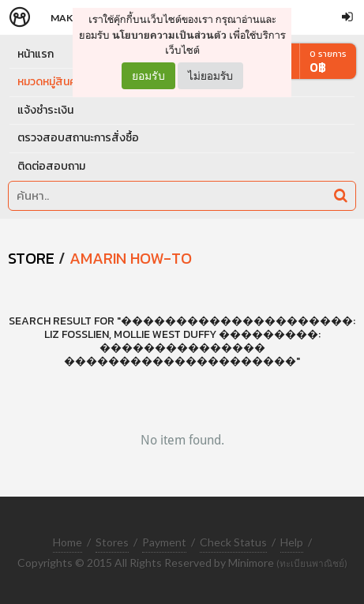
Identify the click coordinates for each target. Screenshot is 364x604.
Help (292, 542)
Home (68, 542)
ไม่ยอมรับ (210, 75)
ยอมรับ (148, 76)
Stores (112, 542)
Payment (164, 542)
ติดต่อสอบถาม (51, 166)
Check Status (233, 542)
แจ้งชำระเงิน (45, 110)
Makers (70, 18)
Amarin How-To (131, 258)
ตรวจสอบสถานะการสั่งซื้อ (78, 138)
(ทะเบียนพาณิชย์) (312, 563)
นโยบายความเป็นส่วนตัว (169, 35)
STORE (31, 258)
